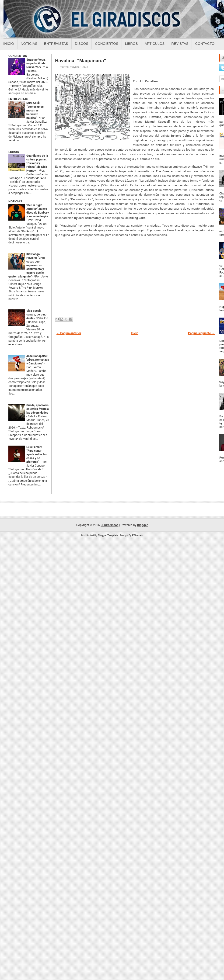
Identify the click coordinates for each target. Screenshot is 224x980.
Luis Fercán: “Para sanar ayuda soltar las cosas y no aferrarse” (37, 454)
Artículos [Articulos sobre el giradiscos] (155, 43)
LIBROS (14, 152)
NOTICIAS (15, 201)
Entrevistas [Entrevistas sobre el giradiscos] (56, 43)
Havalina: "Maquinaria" (81, 61)
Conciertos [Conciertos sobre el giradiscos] (107, 43)
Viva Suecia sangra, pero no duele (36, 315)
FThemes (137, 535)
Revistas (180, 43)
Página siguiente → (201, 333)
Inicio (9, 43)
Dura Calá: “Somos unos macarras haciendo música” (35, 110)
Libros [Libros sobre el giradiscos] (131, 43)
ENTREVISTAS (18, 99)
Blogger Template (108, 535)
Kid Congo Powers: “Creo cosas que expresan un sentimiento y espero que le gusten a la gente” (27, 265)
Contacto (205, 43)
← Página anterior (69, 333)
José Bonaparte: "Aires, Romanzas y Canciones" (38, 360)
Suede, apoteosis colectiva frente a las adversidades (38, 409)
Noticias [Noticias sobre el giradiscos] (29, 43)
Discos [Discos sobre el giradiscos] (82, 43)
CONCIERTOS (18, 56)
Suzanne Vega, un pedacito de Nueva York (36, 63)
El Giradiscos (109, 525)
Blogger (143, 525)
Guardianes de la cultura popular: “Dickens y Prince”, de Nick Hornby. (37, 163)
